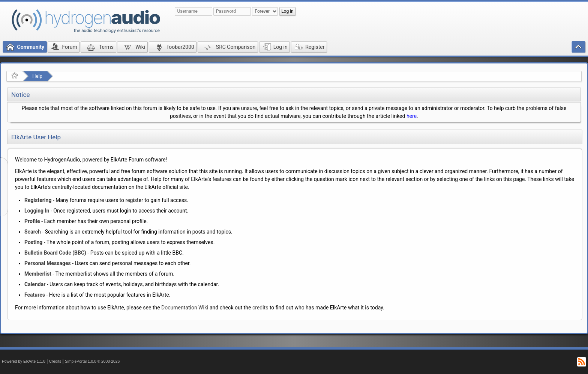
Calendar (35, 284)
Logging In (37, 211)
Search (33, 232)
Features (35, 295)
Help (37, 76)
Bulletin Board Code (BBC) (55, 253)
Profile (32, 221)
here (412, 116)
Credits (55, 361)
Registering (38, 200)
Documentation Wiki (185, 308)
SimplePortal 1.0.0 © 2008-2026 (92, 361)
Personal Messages (48, 263)
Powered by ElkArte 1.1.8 (24, 361)
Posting (33, 242)
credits (260, 308)
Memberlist (38, 274)
